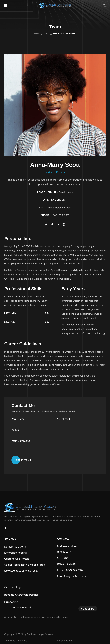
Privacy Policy (64, 641)
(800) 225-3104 (74, 570)
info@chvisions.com (76, 576)
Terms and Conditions (16, 641)
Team (46, 34)
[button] (104, 6)
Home (37, 34)
